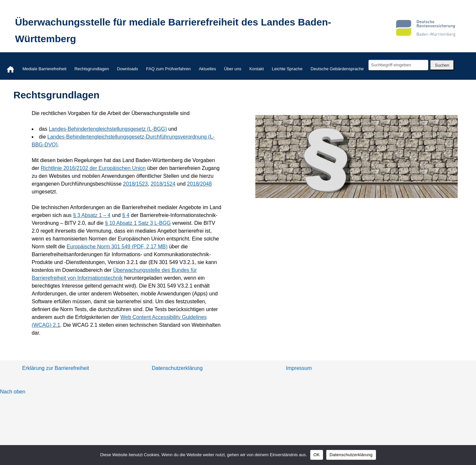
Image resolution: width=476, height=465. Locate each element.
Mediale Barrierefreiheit (44, 69)
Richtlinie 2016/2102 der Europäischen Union (93, 168)
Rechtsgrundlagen (92, 69)
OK (317, 455)
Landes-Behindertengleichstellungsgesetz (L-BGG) (108, 129)
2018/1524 (163, 184)
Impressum (299, 368)
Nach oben (13, 392)
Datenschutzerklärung (177, 368)
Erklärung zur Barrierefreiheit (56, 368)
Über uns (233, 69)
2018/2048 (199, 184)
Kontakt (257, 69)
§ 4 (126, 215)
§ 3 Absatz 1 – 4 (92, 215)
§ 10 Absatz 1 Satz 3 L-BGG (138, 223)
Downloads (127, 69)
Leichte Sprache (287, 69)
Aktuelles (207, 69)
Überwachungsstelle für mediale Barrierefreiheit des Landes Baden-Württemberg (173, 30)
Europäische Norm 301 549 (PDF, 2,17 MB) (117, 247)
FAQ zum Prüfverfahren (169, 69)
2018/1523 (135, 184)
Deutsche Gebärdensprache (337, 69)
